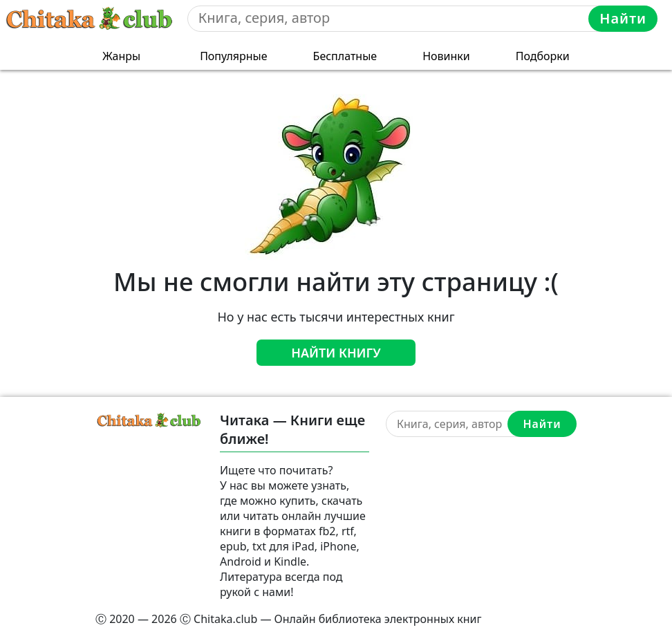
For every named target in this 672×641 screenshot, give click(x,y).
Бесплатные (345, 56)
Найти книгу (336, 353)
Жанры (121, 56)
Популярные (233, 56)
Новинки (446, 56)
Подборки (543, 56)
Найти (623, 18)
